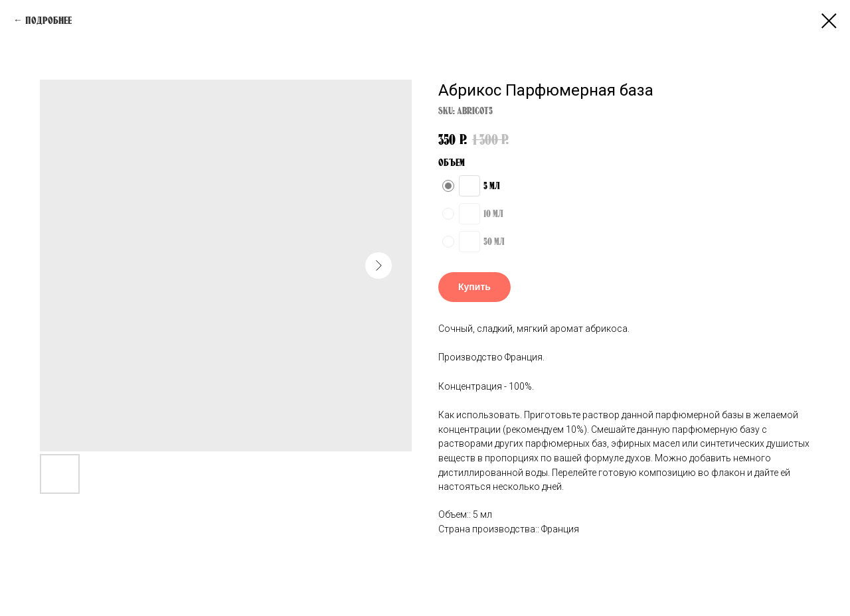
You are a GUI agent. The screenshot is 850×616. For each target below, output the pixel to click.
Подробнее (48, 20)
